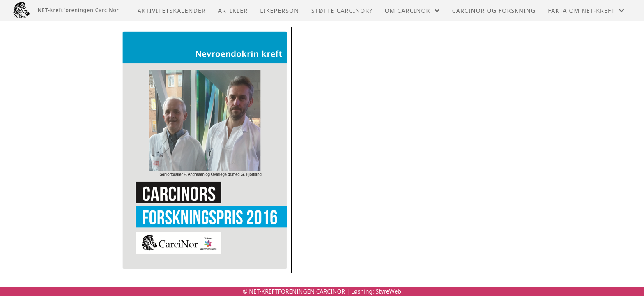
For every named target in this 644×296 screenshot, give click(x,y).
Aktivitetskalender (172, 10)
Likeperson (279, 10)
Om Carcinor (412, 10)
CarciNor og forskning (494, 10)
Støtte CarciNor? (342, 10)
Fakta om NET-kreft (586, 10)
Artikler (233, 10)
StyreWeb (388, 291)
